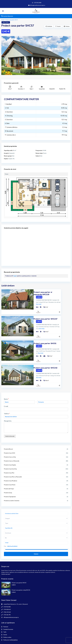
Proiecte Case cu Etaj (10, 446)
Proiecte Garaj (8, 482)
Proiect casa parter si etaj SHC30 (21, 580)
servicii (50, 560)
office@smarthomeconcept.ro (11, 607)
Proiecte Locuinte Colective (12, 490)
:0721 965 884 (38, 3)
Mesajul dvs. (8, 410)
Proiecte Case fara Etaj (10, 458)
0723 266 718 (7, 604)
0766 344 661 (7, 602)
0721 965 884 (7, 596)
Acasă (3, 20)
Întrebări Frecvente (8, 619)
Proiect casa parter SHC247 (45, 315)
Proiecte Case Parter (10, 474)
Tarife (5, 622)
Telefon (7, 403)
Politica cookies (7, 627)
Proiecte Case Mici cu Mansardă (13, 466)
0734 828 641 (7, 599)
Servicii (5, 624)
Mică (4, 22)
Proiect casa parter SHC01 (45, 337)
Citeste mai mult (6, 564)
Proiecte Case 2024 (10, 442)
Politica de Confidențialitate (11, 629)
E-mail (6, 396)
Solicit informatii (10, 426)
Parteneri (6, 616)
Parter (7, 22)
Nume (6, 388)
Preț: (5, 536)
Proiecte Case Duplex (10, 454)
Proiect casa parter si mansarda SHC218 (51, 292)
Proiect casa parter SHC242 (45, 359)
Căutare (36, 543)
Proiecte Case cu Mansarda (12, 450)
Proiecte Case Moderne (11, 470)
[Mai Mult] (54, 300)
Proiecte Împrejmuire (10, 486)
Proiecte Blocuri (8, 438)
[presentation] (5, 57)
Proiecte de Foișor (9, 478)
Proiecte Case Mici (9, 462)
